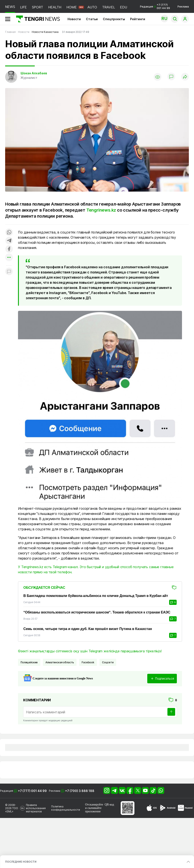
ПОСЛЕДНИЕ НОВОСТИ (21, 862)
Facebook (88, 662)
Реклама (183, 7)
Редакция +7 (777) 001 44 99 (155, 6)
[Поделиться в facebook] (9, 249)
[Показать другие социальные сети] (9, 258)
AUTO (92, 7)
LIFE (23, 7)
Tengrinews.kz (101, 210)
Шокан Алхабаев (34, 73)
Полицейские (29, 662)
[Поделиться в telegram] (9, 241)
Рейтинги (138, 19)
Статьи (92, 19)
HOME (72, 7)
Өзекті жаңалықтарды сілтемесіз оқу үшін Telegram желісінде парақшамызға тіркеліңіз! (90, 651)
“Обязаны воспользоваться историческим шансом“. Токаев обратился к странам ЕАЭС (97, 612)
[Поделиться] (185, 77)
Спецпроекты (114, 19)
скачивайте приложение (93, 810)
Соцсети (108, 662)
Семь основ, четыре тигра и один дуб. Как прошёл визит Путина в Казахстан (88, 629)
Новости (74, 19)
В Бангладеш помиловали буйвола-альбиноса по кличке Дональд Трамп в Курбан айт (96, 596)
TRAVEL (109, 7)
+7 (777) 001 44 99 (32, 791)
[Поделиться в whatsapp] (9, 233)
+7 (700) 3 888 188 (80, 791)
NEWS (10, 7)
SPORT (38, 7)
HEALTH (55, 7)
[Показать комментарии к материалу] (9, 272)
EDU (124, 7)
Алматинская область (60, 662)
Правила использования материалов (36, 808)
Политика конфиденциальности (66, 808)
